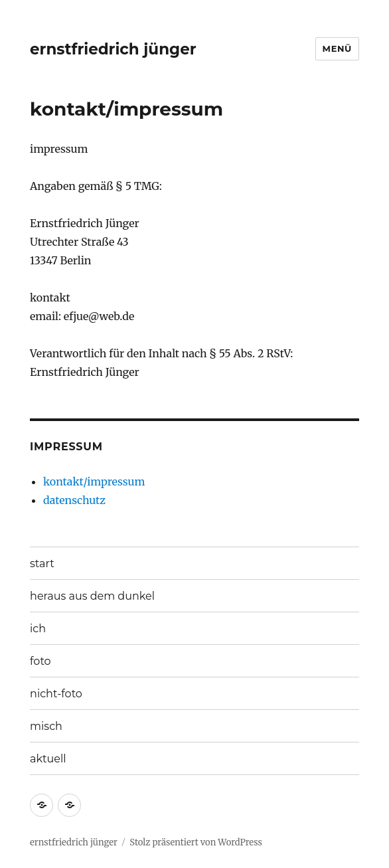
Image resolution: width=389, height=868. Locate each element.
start (42, 564)
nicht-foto (56, 694)
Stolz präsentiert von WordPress (196, 842)
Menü (337, 48)
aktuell (48, 759)
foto (40, 661)
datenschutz (74, 500)
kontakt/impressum (94, 481)
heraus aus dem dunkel (92, 596)
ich (38, 629)
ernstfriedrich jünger (113, 49)
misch (46, 726)
